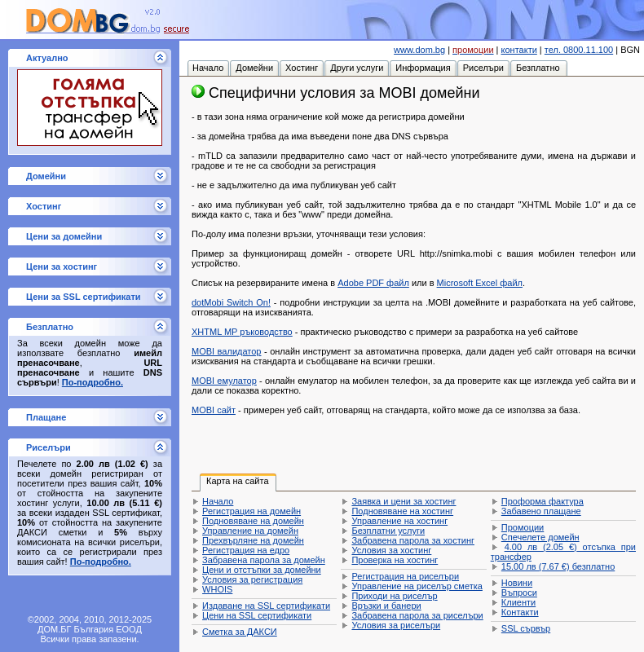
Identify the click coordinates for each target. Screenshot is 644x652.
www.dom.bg (419, 50)
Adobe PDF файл (373, 283)
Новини (517, 583)
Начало (218, 501)
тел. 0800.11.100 (579, 50)
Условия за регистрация (252, 579)
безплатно (558, 566)
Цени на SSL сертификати (257, 615)
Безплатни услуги (388, 531)
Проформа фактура (543, 501)
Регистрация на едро (246, 550)
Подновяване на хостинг (402, 511)
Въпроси (519, 593)
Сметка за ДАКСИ (240, 632)
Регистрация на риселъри (405, 576)
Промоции (523, 527)
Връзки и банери (386, 606)
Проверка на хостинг (395, 560)
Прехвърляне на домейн (253, 540)
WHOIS (217, 589)
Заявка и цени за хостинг (404, 501)
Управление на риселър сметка (417, 586)
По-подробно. (93, 382)
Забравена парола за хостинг (413, 540)
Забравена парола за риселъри (417, 615)
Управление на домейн (250, 531)
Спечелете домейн (540, 537)
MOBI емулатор (224, 381)
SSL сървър (526, 628)
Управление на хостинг (399, 521)
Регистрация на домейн (251, 511)
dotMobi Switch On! (231, 302)
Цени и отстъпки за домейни (262, 570)
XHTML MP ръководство (242, 332)
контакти (519, 50)
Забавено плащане (541, 511)
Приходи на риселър (394, 596)
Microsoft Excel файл (480, 283)
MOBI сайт (214, 410)
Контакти (520, 612)
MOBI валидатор (226, 351)
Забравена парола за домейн (264, 560)
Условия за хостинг (391, 550)
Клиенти (518, 602)
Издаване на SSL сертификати (266, 606)
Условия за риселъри (396, 625)
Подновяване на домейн (253, 521)
